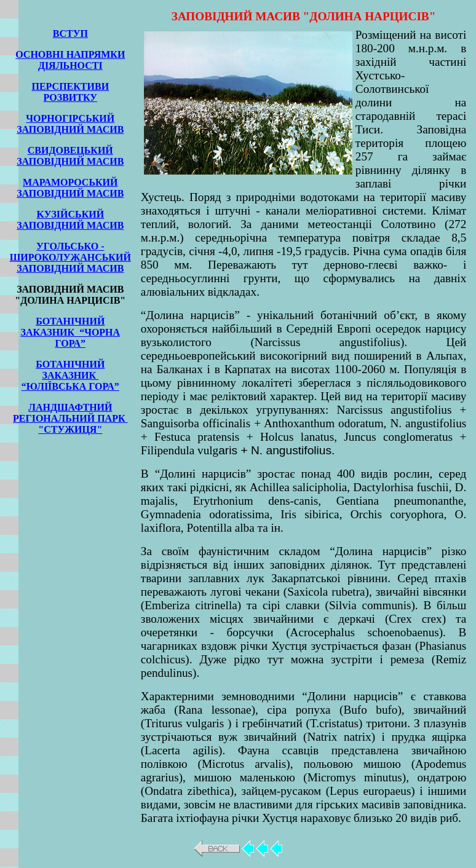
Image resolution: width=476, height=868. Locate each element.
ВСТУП (70, 34)
